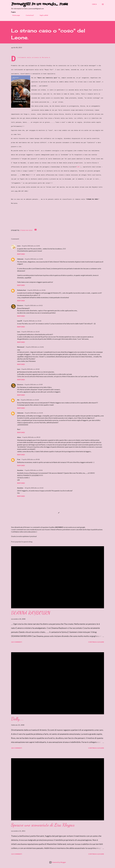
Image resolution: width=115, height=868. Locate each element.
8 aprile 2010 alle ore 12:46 (34, 259)
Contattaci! (29, 15)
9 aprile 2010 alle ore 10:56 (34, 470)
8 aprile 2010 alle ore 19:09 (34, 384)
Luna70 (20, 321)
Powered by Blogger (58, 862)
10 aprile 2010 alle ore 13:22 (34, 488)
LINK (78, 167)
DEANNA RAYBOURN (31, 613)
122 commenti (17, 642)
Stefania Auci (22, 290)
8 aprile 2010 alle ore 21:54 (34, 413)
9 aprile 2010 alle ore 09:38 (31, 459)
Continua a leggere (96, 642)
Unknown (20, 259)
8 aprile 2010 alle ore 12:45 (31, 246)
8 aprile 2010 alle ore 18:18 (30, 369)
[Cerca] (94, 4)
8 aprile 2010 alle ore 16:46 (35, 347)
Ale (18, 400)
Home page (15, 15)
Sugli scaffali (43, 15)
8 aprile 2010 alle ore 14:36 (36, 290)
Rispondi (21, 254)
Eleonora (20, 305)
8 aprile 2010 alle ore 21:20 (30, 400)
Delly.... (17, 719)
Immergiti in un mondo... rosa (39, 4)
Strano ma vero (26, 230)
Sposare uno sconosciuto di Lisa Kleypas (43, 825)
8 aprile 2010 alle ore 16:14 (30, 332)
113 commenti (17, 854)
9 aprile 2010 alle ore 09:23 (31, 437)
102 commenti (17, 748)
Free (19, 459)
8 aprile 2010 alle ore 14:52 (34, 305)
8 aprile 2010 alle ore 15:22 (32, 321)
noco (19, 246)
